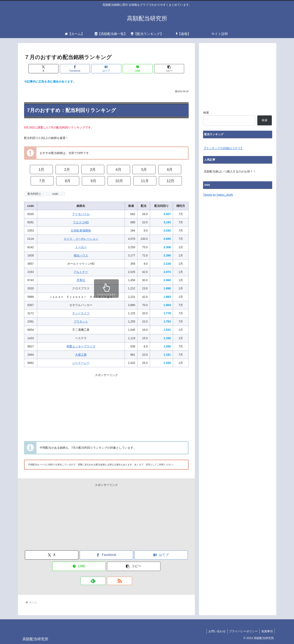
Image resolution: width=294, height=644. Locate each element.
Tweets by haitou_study (218, 195)
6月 (170, 170)
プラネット (81, 321)
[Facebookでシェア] (82, 69)
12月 (170, 181)
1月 (41, 170)
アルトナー (81, 272)
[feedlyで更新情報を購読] (102, 581)
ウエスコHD (81, 222)
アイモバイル (81, 214)
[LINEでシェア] (131, 69)
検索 (206, 113)
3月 (93, 170)
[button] (155, 69)
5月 (144, 170)
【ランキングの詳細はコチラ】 (223, 148)
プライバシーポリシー (242, 631)
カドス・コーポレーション (81, 239)
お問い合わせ (215, 631)
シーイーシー (81, 363)
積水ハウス (81, 255)
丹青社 (81, 280)
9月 (93, 181)
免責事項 (267, 631)
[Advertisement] (106, 406)
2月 (67, 170)
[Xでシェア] (58, 69)
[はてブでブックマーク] (106, 69)
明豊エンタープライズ (81, 346)
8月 (68, 181)
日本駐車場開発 (81, 231)
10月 (119, 181)
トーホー (81, 247)
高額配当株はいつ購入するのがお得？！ (230, 171)
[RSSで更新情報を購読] (111, 581)
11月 (145, 181)
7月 (42, 181)
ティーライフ (81, 313)
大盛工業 (81, 355)
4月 (119, 170)
